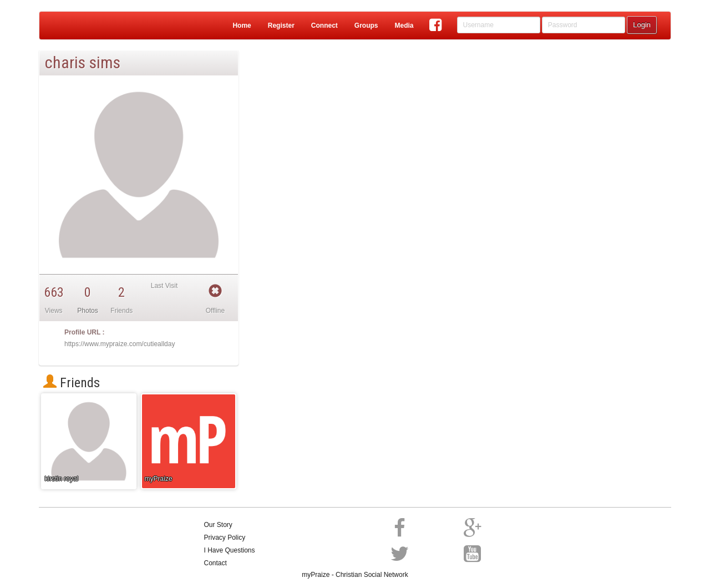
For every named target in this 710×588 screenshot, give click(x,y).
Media (404, 26)
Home (242, 26)
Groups (366, 26)
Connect (324, 26)
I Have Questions (230, 550)
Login (642, 25)
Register (281, 26)
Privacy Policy (225, 538)
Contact (215, 563)
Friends (72, 383)
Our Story (218, 525)
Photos (87, 311)
